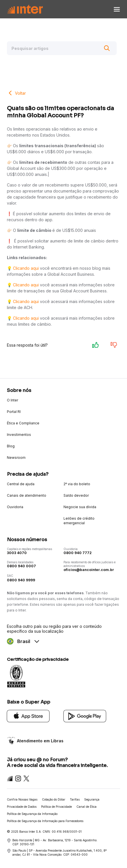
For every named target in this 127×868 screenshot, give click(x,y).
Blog (11, 446)
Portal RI (14, 412)
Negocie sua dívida (80, 507)
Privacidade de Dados (22, 807)
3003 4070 (17, 553)
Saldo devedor (76, 495)
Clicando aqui (26, 268)
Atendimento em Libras (40, 741)
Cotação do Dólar (54, 799)
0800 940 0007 (21, 566)
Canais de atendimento (27, 495)
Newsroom (16, 458)
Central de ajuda (21, 484)
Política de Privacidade (56, 807)
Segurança (92, 799)
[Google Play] (85, 715)
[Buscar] (107, 48)
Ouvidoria (15, 507)
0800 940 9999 (21, 580)
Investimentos (19, 435)
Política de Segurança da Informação (32, 814)
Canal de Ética (86, 807)
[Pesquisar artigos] (62, 48)
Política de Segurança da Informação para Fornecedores (45, 821)
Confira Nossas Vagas (22, 799)
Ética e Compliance (23, 423)
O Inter (12, 400)
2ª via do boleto (77, 484)
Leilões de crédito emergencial (79, 521)
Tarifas (75, 799)
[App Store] (28, 715)
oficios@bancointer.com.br (89, 570)
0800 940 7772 (78, 553)
